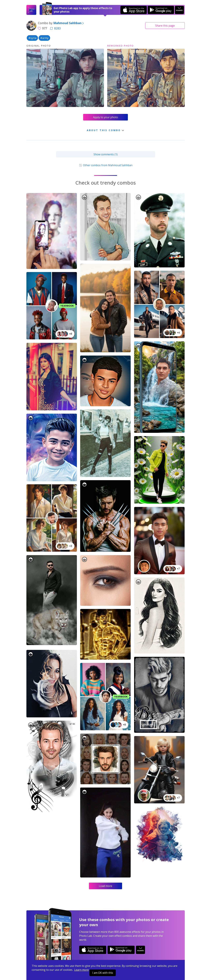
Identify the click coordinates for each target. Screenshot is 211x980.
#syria (32, 38)
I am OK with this (103, 973)
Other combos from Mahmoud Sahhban (105, 165)
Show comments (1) (106, 154)
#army (44, 38)
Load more (105, 886)
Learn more (81, 970)
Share (165, 26)
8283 (55, 28)
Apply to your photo (105, 117)
